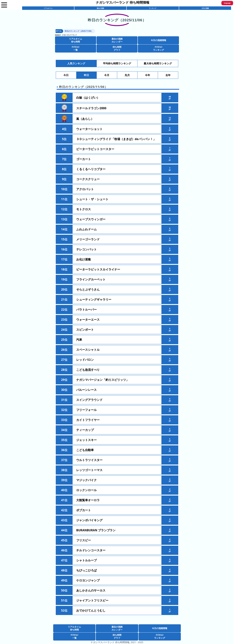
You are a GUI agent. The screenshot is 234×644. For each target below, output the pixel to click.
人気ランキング (76, 63)
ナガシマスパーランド (69, 35)
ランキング (153, 8)
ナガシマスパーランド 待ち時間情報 (123, 2)
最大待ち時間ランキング (158, 63)
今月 (107, 75)
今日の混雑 (205, 8)
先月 (127, 75)
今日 (66, 75)
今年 (148, 75)
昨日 (86, 75)
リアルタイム (48, 8)
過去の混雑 (100, 8)
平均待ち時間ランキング (117, 63)
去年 (168, 75)
